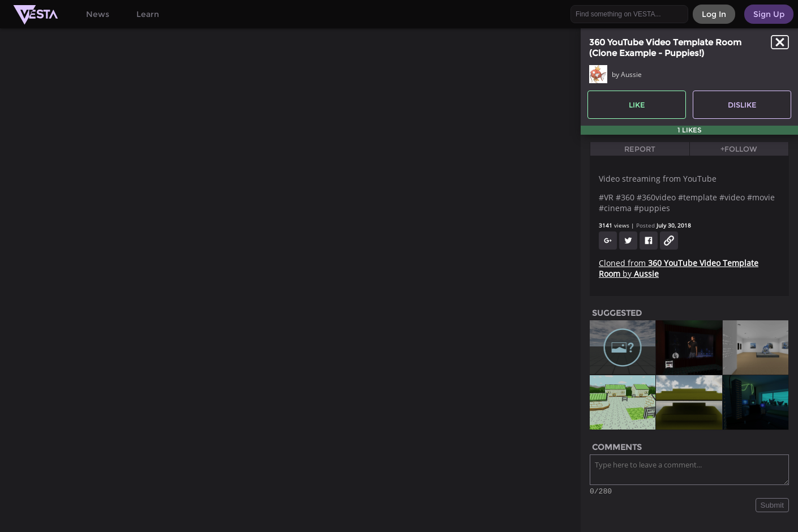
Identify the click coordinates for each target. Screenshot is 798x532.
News (98, 14)
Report (640, 149)
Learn (148, 14)
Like (637, 105)
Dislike (742, 105)
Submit (772, 507)
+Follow (739, 149)
